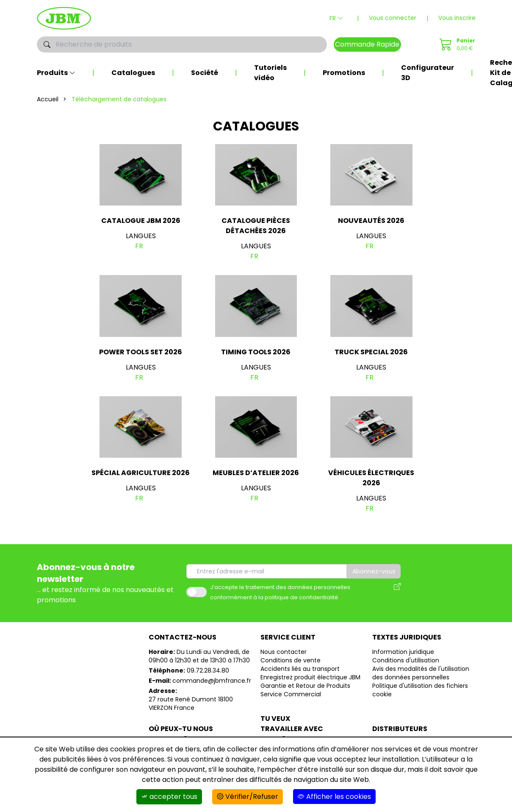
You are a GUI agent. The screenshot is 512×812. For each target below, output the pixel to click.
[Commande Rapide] (456, 44)
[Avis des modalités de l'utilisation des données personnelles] (397, 592)
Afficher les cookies (334, 797)
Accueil (48, 99)
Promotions (344, 73)
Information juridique (403, 652)
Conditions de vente (291, 660)
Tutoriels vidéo (270, 73)
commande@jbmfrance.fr (212, 681)
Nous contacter (284, 652)
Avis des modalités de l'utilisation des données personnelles (421, 673)
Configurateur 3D (428, 73)
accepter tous (169, 797)
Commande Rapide (367, 44)
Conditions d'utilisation (406, 660)
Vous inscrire (457, 18)
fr (139, 246)
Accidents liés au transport (300, 669)
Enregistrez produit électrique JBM (310, 677)
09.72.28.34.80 (208, 670)
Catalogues (133, 73)
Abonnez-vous (374, 571)
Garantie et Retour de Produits (305, 686)
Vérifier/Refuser (248, 797)
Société (205, 73)
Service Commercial (291, 694)
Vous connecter (393, 18)
